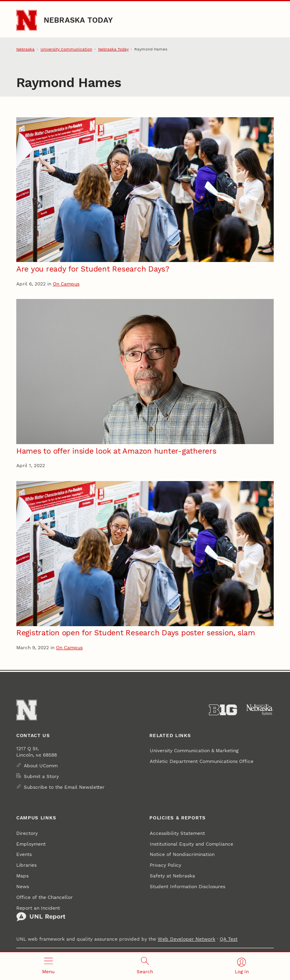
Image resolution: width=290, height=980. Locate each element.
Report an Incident (41, 913)
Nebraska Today (78, 20)
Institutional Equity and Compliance (191, 844)
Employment (31, 844)
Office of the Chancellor (44, 897)
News (23, 886)
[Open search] (145, 966)
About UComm (41, 766)
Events (24, 854)
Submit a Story (41, 776)
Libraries (26, 865)
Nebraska (25, 49)
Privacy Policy (165, 865)
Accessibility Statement (177, 833)
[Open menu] (48, 966)
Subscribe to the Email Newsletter (64, 787)
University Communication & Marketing (194, 750)
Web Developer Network (187, 939)
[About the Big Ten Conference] (223, 710)
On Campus (66, 284)
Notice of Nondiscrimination (182, 854)
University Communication (66, 49)
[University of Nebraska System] (260, 710)
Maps (22, 876)
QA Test (229, 939)
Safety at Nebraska (172, 876)
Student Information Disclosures (188, 886)
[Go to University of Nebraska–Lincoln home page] (27, 20)
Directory (27, 833)
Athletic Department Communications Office (202, 761)
